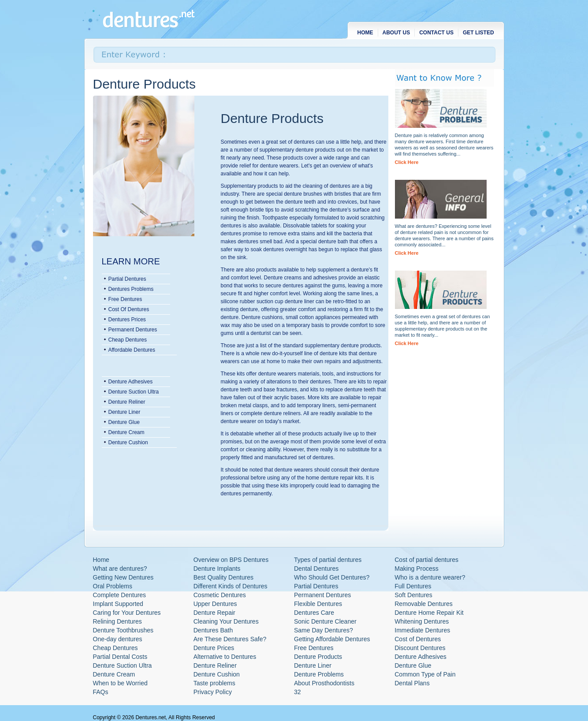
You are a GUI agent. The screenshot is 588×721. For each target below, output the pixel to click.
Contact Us (436, 33)
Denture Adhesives (131, 382)
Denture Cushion (128, 442)
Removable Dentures (424, 604)
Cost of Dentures (418, 639)
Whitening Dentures (422, 621)
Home (365, 33)
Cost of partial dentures (426, 560)
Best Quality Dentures (223, 577)
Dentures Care (314, 613)
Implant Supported (118, 604)
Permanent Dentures (322, 595)
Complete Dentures (120, 595)
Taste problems (214, 683)
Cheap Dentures (115, 648)
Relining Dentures (117, 621)
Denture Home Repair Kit (429, 613)
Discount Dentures (420, 648)
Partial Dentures (316, 586)
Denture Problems (319, 674)
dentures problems (131, 289)
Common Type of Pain (425, 674)
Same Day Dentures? (324, 630)
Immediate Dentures (422, 630)
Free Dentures (314, 648)
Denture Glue (124, 422)
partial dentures (127, 279)
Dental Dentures (316, 569)
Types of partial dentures (328, 560)
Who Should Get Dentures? (332, 577)
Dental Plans (412, 683)
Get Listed (478, 33)
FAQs (101, 692)
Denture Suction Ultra (134, 392)
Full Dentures (413, 586)
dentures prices (127, 320)
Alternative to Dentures (225, 657)
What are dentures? (120, 569)
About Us (396, 33)
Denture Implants (217, 569)
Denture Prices (214, 648)
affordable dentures (132, 350)
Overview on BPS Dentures (231, 560)
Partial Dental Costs (120, 657)
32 (298, 692)
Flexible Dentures (318, 604)
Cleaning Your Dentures (226, 621)
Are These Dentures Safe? (230, 639)
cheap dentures (128, 340)
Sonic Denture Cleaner (325, 621)
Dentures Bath (213, 630)
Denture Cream (127, 432)
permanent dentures (133, 330)
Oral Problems (113, 586)
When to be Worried (120, 683)
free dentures (125, 299)
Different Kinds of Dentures (231, 586)
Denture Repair (214, 613)
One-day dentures (118, 639)
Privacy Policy (213, 692)
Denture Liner (125, 412)
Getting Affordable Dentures (332, 639)
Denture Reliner (127, 402)
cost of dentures (129, 309)
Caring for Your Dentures (127, 613)
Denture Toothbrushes (123, 630)
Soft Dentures (413, 595)
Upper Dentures (215, 604)
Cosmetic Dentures (220, 595)
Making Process (417, 569)
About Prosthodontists (324, 683)
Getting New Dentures (123, 577)
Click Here (407, 162)
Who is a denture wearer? (430, 577)
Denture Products (318, 657)
